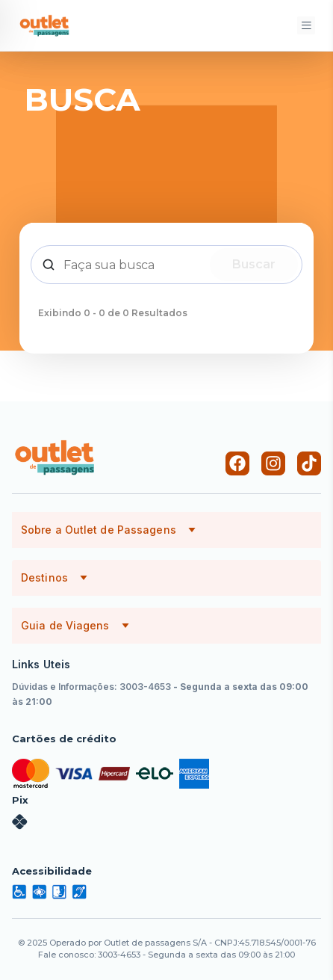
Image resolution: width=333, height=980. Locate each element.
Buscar (254, 264)
